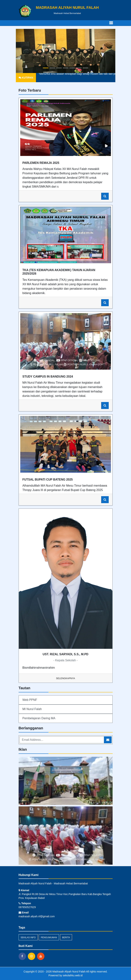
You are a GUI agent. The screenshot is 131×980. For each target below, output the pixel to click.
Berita (66, 938)
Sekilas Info (28, 938)
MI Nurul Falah (32, 709)
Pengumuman (49, 938)
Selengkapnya (65, 678)
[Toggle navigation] (111, 23)
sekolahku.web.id (73, 975)
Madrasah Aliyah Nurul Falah (69, 972)
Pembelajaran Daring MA (39, 718)
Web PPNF (30, 700)
